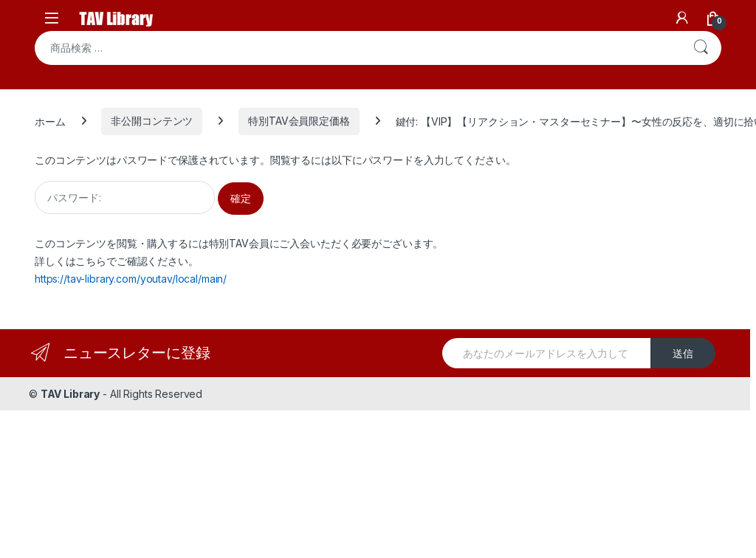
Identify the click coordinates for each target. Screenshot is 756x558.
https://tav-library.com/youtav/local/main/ (131, 279)
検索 (701, 48)
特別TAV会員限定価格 (299, 121)
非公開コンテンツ (152, 121)
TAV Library (70, 394)
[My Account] (682, 18)
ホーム (50, 121)
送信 (683, 353)
